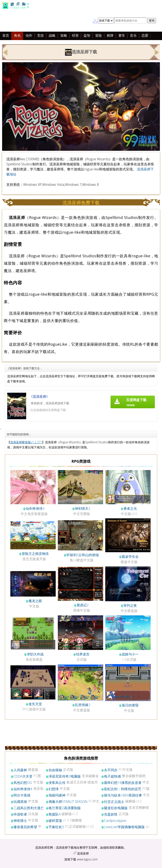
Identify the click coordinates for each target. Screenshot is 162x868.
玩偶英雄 (20, 802)
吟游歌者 (20, 814)
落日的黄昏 (130, 705)
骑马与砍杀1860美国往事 (123, 795)
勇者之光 (130, 508)
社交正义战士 (114, 802)
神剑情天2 (83, 508)
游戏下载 (70, 859)
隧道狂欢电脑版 (116, 808)
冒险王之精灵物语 (35, 554)
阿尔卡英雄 (22, 795)
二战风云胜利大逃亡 (29, 808)
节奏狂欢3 (56, 827)
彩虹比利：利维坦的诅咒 (123, 789)
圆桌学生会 (130, 557)
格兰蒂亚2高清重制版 (65, 808)
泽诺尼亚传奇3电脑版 (65, 776)
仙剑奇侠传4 (23, 789)
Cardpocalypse (115, 821)
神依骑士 (20, 821)
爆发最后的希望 (25, 827)
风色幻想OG (23, 783)
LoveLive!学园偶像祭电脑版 (124, 827)
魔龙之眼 (35, 601)
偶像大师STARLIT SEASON (68, 802)
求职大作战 (35, 654)
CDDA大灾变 (23, 776)
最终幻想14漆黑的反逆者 (123, 783)
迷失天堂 (35, 704)
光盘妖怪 (111, 814)
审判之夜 (130, 605)
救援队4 (55, 814)
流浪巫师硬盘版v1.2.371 (26, 442)
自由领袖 (55, 770)
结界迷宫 (83, 654)
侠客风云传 (57, 783)
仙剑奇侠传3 (35, 508)
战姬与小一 (130, 654)
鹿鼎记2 (83, 605)
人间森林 (20, 770)
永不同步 (111, 770)
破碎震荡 (55, 821)
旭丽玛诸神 (57, 795)
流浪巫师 (83, 853)
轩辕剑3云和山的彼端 (83, 555)
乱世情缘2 (83, 705)
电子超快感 (112, 776)
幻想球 (54, 789)
